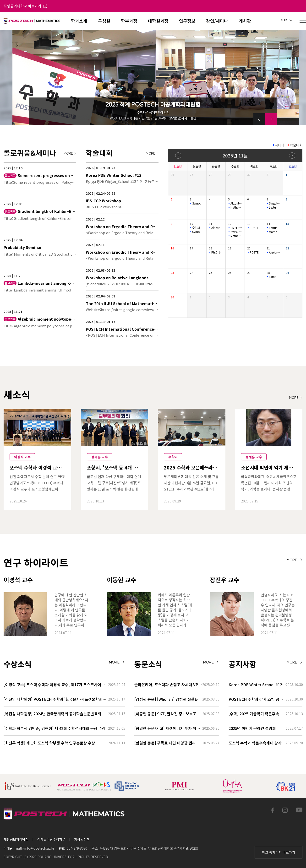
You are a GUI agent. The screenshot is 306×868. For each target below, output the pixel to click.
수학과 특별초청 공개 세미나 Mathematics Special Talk (198, 228)
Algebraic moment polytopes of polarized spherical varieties (275, 252)
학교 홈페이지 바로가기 (279, 852)
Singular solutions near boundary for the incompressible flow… (275, 203)
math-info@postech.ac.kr (34, 848)
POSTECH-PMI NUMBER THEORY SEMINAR (255, 228)
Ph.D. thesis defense (217, 252)
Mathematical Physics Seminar (236, 207)
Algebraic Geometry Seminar (217, 228)
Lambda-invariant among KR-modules (275, 277)
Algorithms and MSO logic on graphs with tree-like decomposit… (236, 203)
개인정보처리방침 (16, 839)
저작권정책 (82, 839)
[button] (259, 119)
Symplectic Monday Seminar (198, 203)
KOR (286, 20)
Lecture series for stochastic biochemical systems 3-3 (275, 228)
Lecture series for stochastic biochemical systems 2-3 (275, 207)
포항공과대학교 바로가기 (25, 6)
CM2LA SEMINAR (236, 228)
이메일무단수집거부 (51, 839)
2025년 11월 (235, 155)
